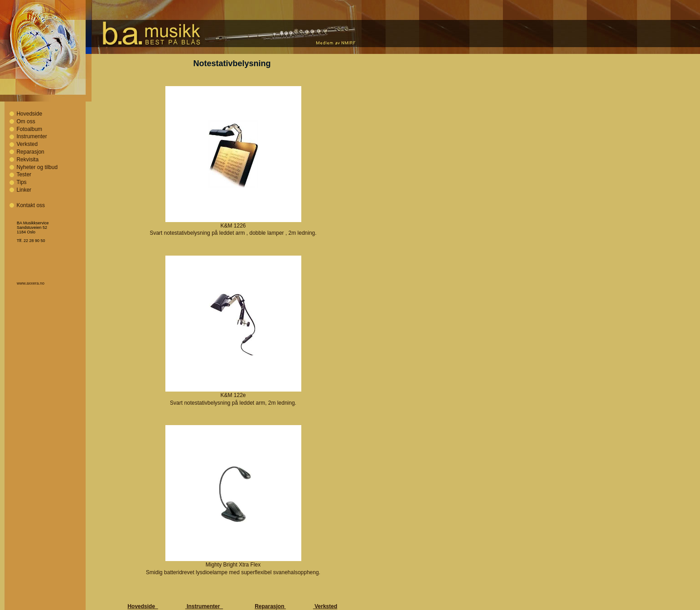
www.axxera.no (31, 283)
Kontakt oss (31, 205)
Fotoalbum (29, 129)
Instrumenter (31, 136)
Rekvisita (27, 160)
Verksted (27, 144)
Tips (21, 182)
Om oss (26, 121)
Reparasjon (30, 152)
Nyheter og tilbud (37, 167)
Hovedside (29, 114)
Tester (24, 174)
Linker (24, 190)
